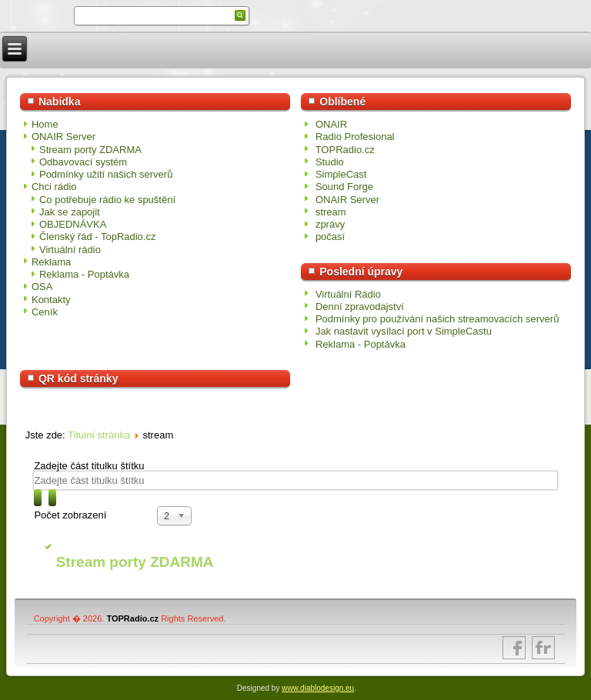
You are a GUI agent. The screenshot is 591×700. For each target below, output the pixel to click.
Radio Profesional (355, 137)
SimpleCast (341, 174)
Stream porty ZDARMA (90, 150)
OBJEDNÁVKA (73, 224)
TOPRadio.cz (345, 150)
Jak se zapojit (70, 212)
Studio (330, 162)
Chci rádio (54, 187)
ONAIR (331, 124)
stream (331, 212)
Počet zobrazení (70, 515)
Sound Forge (344, 187)
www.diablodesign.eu (318, 688)
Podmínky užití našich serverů (106, 174)
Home (45, 124)
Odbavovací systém (83, 162)
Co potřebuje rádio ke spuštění (107, 200)
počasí (330, 237)
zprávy (330, 224)
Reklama (51, 262)
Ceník (45, 312)
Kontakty (51, 300)
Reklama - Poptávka (84, 274)
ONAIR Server (63, 137)
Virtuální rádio (70, 250)
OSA (42, 287)
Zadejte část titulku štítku (90, 466)
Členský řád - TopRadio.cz (98, 237)
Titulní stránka (99, 435)
